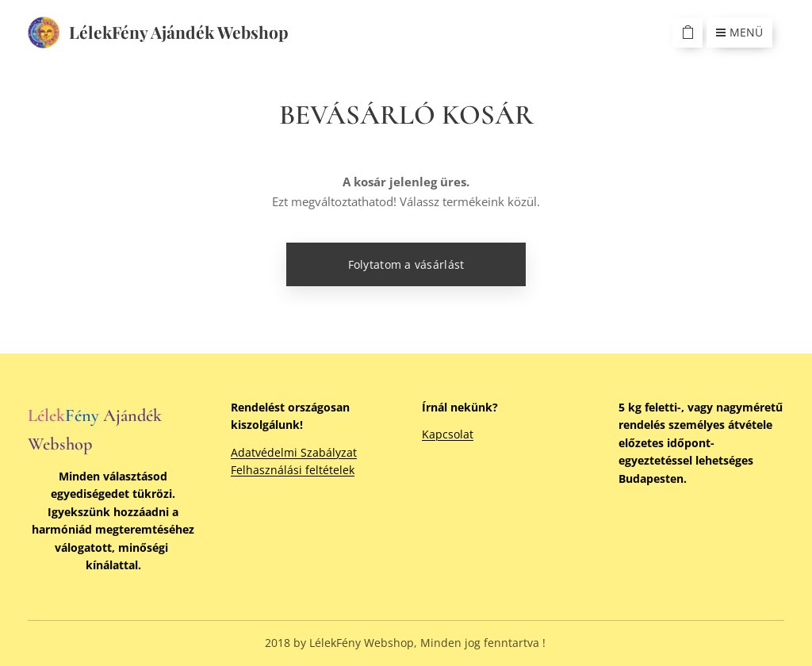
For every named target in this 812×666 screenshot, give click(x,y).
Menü (739, 32)
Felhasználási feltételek (293, 470)
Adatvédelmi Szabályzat (294, 452)
